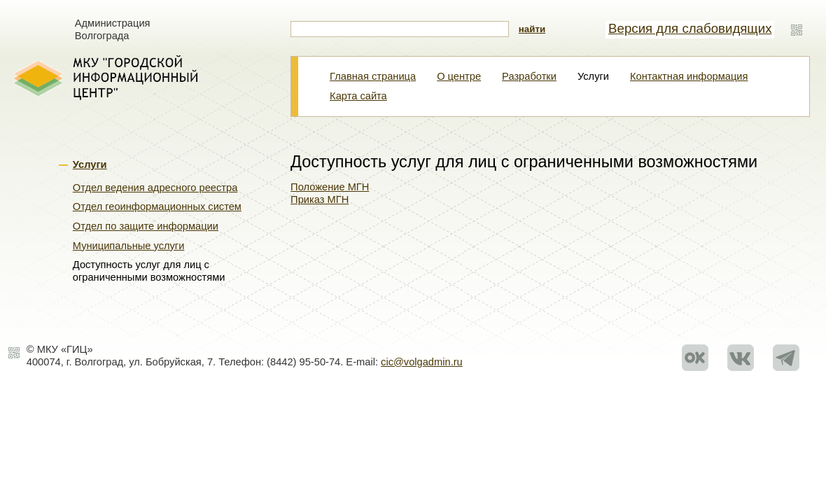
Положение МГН (330, 187)
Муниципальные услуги (129, 246)
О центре (459, 76)
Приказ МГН (320, 199)
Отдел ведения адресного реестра (155, 188)
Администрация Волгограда (113, 29)
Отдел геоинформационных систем (157, 206)
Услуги (90, 164)
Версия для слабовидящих (690, 28)
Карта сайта (358, 96)
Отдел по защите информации (146, 226)
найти (532, 29)
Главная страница (373, 76)
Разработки (529, 76)
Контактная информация (689, 76)
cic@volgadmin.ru (422, 362)
